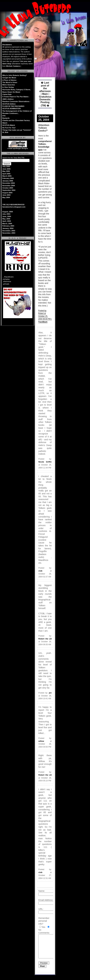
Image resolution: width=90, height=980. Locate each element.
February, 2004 (8, 226)
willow (41, 741)
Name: (42, 891)
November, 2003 (9, 233)
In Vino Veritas (8, 87)
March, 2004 (7, 224)
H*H (4, 116)
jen (50, 693)
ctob (40, 571)
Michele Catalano (13, 66)
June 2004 (6, 195)
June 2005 (6, 169)
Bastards (6, 118)
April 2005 (6, 174)
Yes (43, 927)
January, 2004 (8, 228)
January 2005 (8, 181)
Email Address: (46, 900)
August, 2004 (8, 212)
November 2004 (9, 186)
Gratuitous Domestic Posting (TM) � (45, 101)
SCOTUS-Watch (9, 125)
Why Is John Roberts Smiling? (15, 75)
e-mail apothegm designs (18, 148)
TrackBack (43, 322)
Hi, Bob (5, 132)
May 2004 (6, 197)
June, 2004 (7, 216)
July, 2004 (6, 214)
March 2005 (7, 176)
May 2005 (6, 171)
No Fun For (9, 128)
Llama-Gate (7, 94)
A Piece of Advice (9, 80)
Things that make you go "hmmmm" (17, 130)
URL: (41, 909)
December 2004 (9, 183)
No (40, 930)
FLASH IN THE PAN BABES (13, 106)
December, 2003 (9, 231)
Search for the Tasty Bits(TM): (13, 158)
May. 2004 (6, 219)
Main (45, 94)
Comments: (44, 933)
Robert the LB (45, 639)
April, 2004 (7, 221)
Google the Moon (9, 78)
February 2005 (8, 178)
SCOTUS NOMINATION (11, 109)
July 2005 (6, 166)
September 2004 (9, 190)
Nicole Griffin (45, 462)
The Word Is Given (10, 82)
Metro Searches (9, 85)
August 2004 (7, 193)
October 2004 (8, 188)
